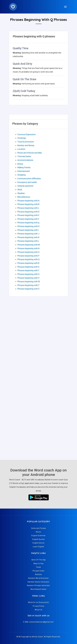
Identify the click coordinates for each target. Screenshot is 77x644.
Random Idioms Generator (38, 582)
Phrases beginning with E (28, 215)
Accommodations (25, 160)
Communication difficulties (29, 178)
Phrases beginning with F (28, 219)
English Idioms (38, 543)
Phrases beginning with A (28, 201)
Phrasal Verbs (38, 571)
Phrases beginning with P (28, 256)
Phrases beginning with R (28, 263)
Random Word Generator (38, 578)
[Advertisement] (39, 322)
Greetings (22, 138)
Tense (39, 567)
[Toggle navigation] (65, 7)
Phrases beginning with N (28, 248)
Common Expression (26, 134)
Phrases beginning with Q (28, 259)
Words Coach (37, 637)
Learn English (38, 547)
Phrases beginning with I (28, 230)
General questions (25, 186)
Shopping (21, 175)
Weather (21, 193)
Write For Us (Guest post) (38, 602)
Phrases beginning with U (28, 274)
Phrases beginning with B (28, 204)
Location (21, 149)
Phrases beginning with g (28, 223)
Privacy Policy (38, 606)
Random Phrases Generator (38, 585)
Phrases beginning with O (28, 252)
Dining (20, 164)
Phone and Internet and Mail (30, 153)
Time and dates (24, 156)
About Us (38, 610)
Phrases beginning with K (28, 237)
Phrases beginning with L (28, 241)
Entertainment (24, 171)
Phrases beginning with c (28, 208)
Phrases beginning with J (28, 234)
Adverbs (38, 574)
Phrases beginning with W (29, 281)
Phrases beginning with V (28, 278)
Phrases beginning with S (28, 267)
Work (20, 190)
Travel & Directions (26, 142)
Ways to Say (38, 563)
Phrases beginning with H (28, 226)
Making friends (24, 167)
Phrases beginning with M (29, 245)
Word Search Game (38, 589)
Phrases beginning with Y (28, 285)
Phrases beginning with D (28, 212)
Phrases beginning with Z (28, 289)
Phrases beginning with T (28, 270)
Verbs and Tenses (39, 528)
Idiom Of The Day (39, 560)
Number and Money (26, 145)
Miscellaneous (24, 197)
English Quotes (38, 539)
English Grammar (38, 536)
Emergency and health (27, 182)
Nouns (38, 532)
